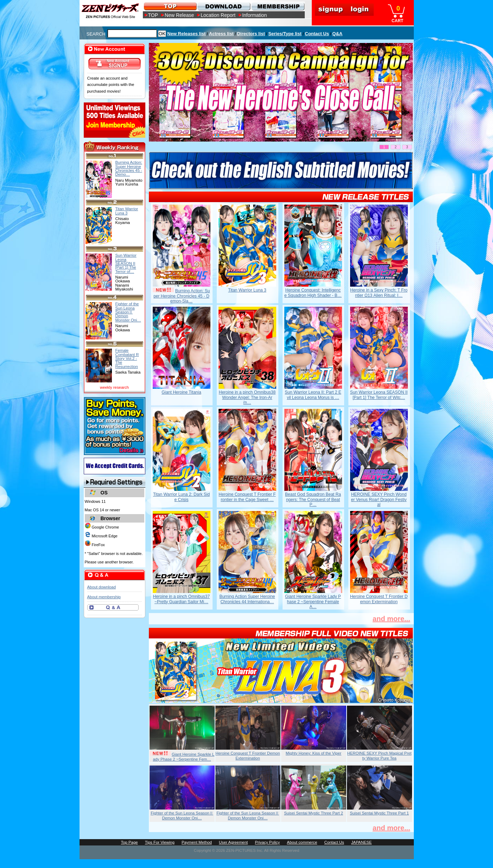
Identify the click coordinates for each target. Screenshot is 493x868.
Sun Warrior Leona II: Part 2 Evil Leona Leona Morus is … (313, 395)
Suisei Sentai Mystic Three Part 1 (379, 813)
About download (102, 587)
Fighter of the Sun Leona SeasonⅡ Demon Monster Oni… (182, 816)
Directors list (251, 34)
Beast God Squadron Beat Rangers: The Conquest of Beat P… (313, 499)
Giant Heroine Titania (181, 392)
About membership (104, 597)
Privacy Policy (267, 842)
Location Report (218, 15)
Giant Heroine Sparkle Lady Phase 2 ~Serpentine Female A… (313, 602)
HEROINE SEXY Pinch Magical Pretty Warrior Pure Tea (380, 756)
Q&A (337, 34)
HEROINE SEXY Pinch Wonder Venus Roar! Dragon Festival (379, 499)
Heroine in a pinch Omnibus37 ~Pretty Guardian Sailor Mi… (181, 599)
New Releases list (186, 34)
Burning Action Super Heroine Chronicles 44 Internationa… (247, 599)
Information (254, 15)
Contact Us (317, 34)
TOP (153, 15)
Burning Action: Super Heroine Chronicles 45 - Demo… (129, 168)
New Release (179, 15)
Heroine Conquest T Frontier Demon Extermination (379, 599)
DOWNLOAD (224, 6)
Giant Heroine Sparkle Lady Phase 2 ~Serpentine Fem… (184, 757)
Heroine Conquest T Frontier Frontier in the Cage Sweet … (247, 497)
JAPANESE (362, 842)
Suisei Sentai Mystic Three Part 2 (314, 813)
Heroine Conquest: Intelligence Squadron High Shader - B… (313, 293)
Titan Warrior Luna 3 (247, 290)
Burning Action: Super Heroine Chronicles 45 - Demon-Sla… (182, 296)
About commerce (302, 842)
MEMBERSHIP (277, 6)
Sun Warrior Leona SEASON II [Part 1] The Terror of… (126, 263)
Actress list (221, 34)
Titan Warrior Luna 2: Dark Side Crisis (181, 497)
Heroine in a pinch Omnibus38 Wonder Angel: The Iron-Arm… (247, 397)
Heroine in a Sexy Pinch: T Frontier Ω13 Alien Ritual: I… (379, 293)
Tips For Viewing (160, 842)
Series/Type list (285, 34)
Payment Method (197, 842)
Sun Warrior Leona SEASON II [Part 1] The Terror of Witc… (379, 395)
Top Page (129, 842)
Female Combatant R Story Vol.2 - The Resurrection (127, 358)
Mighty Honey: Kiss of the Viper (314, 753)
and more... (391, 619)
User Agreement (233, 842)
